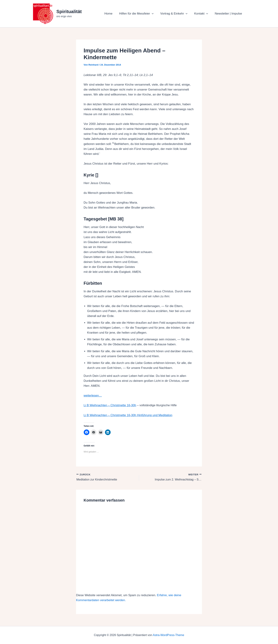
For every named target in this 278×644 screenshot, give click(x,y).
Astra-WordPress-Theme (169, 635)
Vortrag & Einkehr (176, 14)
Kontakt (202, 14)
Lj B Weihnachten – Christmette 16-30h (110, 405)
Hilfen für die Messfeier (139, 14)
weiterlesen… (93, 396)
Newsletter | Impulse (229, 14)
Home (112, 14)
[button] (154, 14)
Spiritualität (69, 12)
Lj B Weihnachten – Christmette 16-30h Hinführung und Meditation (128, 415)
